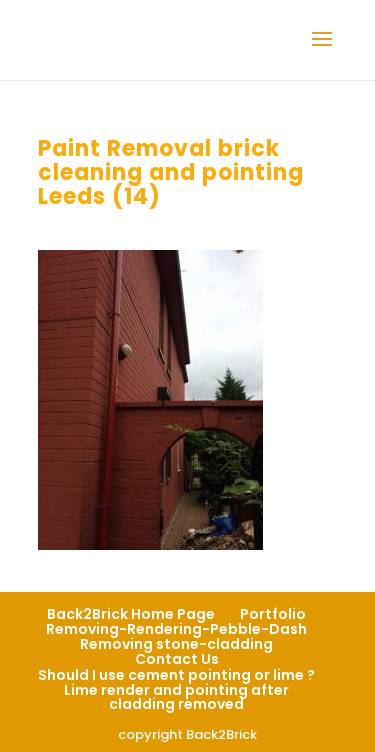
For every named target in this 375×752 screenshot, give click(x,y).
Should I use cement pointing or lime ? (176, 675)
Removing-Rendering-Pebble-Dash (176, 629)
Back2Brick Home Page (131, 614)
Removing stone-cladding (176, 644)
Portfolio (273, 614)
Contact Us (177, 659)
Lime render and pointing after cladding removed (176, 697)
